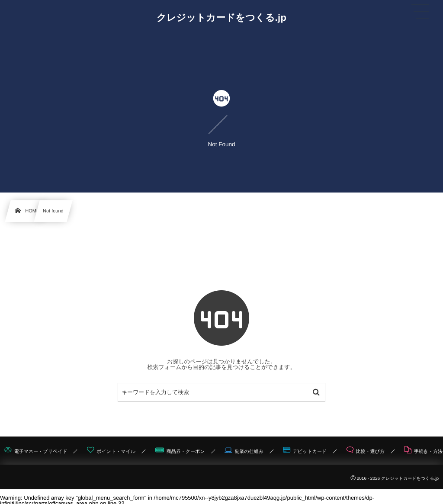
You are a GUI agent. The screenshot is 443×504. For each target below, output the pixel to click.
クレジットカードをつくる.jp (222, 18)
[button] (420, 12)
